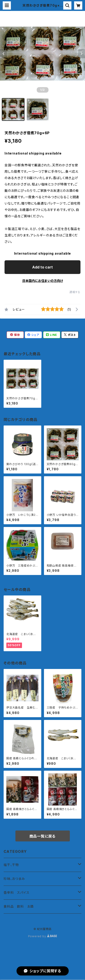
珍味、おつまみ (14, 879)
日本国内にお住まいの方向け (43, 281)
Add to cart (42, 267)
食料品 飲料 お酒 (19, 906)
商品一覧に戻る (43, 836)
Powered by (43, 936)
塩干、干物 (11, 865)
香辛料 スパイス (16, 893)
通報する (75, 292)
